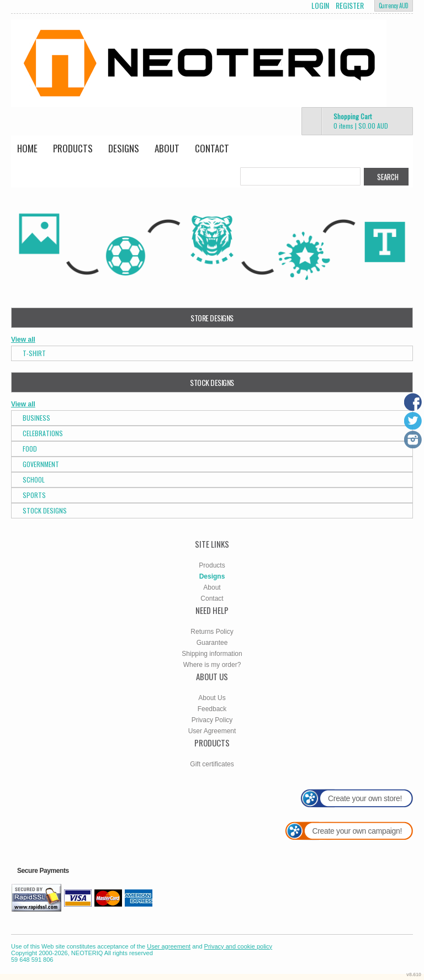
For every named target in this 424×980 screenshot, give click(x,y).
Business (36, 418)
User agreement (169, 946)
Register (350, 6)
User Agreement (212, 731)
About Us (212, 698)
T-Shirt (34, 353)
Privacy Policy (212, 720)
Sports (34, 495)
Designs (124, 148)
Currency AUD (394, 6)
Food (30, 449)
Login (320, 6)
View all (23, 340)
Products (73, 148)
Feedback (212, 709)
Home (27, 148)
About (167, 148)
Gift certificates (212, 764)
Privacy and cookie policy (239, 946)
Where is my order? (212, 665)
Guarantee (212, 643)
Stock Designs (45, 510)
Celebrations (43, 433)
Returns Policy (212, 632)
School (34, 480)
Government (41, 464)
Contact (212, 148)
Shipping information (212, 654)
